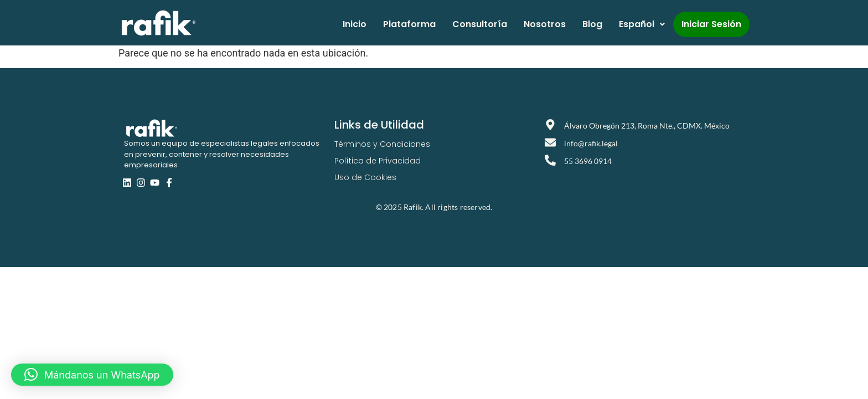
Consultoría (480, 24)
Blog (592, 24)
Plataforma (409, 24)
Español (642, 24)
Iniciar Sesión (711, 24)
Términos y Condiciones (382, 144)
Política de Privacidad (378, 161)
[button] (92, 375)
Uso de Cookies (365, 177)
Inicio (355, 24)
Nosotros (545, 24)
